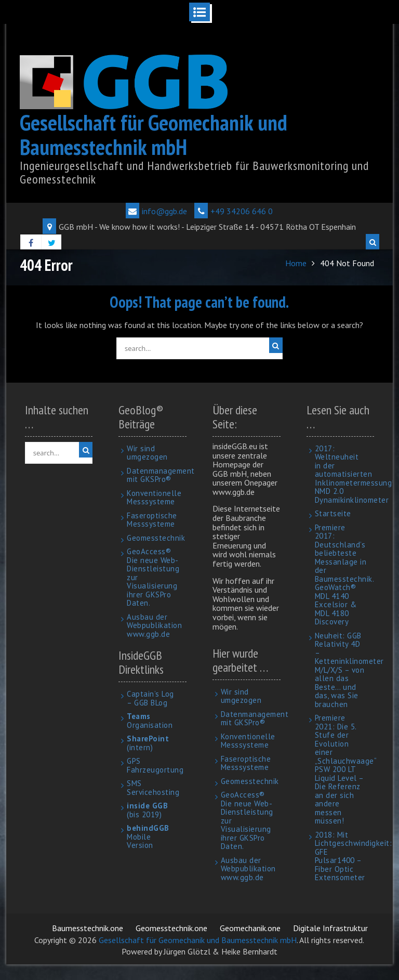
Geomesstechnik (156, 538)
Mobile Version (148, 837)
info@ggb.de (156, 211)
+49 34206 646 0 (234, 211)
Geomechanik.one (250, 928)
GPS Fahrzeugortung (155, 765)
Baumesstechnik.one (88, 928)
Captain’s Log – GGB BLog (150, 698)
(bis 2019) (147, 810)
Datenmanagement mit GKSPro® (161, 475)
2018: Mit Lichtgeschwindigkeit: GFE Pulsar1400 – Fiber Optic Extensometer (354, 856)
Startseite (333, 513)
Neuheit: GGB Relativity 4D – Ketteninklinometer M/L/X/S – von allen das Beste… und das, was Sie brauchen (349, 670)
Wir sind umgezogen (147, 453)
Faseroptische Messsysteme (152, 520)
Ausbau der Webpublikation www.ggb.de (154, 625)
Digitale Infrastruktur (330, 928)
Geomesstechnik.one (171, 928)
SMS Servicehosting (153, 788)
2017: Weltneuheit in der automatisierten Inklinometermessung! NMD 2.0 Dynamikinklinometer (355, 474)
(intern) (148, 743)
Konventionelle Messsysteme (154, 498)
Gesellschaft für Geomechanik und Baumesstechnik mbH (154, 134)
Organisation (150, 721)
